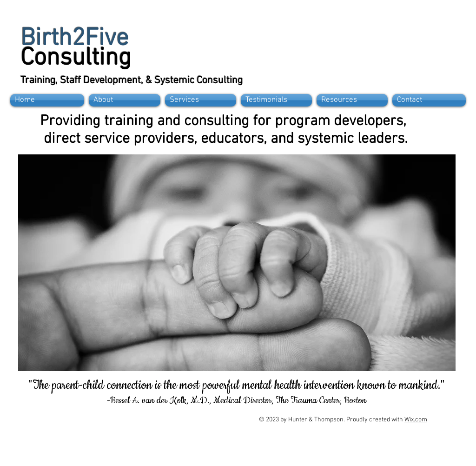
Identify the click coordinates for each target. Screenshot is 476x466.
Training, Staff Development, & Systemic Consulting (132, 81)
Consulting (76, 59)
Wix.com (416, 420)
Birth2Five (75, 39)
